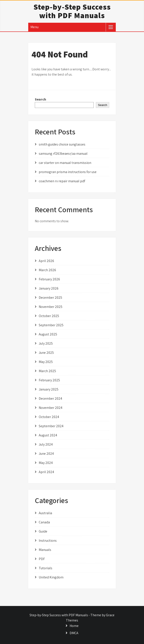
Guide (43, 531)
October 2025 (49, 316)
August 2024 (48, 435)
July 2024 (46, 444)
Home (74, 626)
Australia (45, 513)
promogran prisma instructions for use (68, 172)
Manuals (45, 550)
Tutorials (46, 568)
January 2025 (49, 389)
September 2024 (51, 426)
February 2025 (49, 380)
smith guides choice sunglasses (62, 144)
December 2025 (50, 298)
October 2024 (49, 417)
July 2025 (46, 343)
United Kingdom (51, 577)
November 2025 (51, 307)
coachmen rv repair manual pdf (62, 181)
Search (40, 99)
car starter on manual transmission (65, 163)
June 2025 (46, 353)
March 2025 (47, 371)
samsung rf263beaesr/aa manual (63, 154)
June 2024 (46, 454)
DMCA (74, 633)
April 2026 (46, 261)
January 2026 (49, 288)
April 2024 (46, 472)
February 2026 (49, 279)
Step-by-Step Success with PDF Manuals (72, 11)
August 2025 (48, 334)
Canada (44, 522)
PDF (42, 559)
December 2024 (50, 398)
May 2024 (46, 463)
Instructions (48, 541)
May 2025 (46, 362)
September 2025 (51, 325)
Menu (34, 27)
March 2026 (47, 270)
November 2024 (51, 408)
